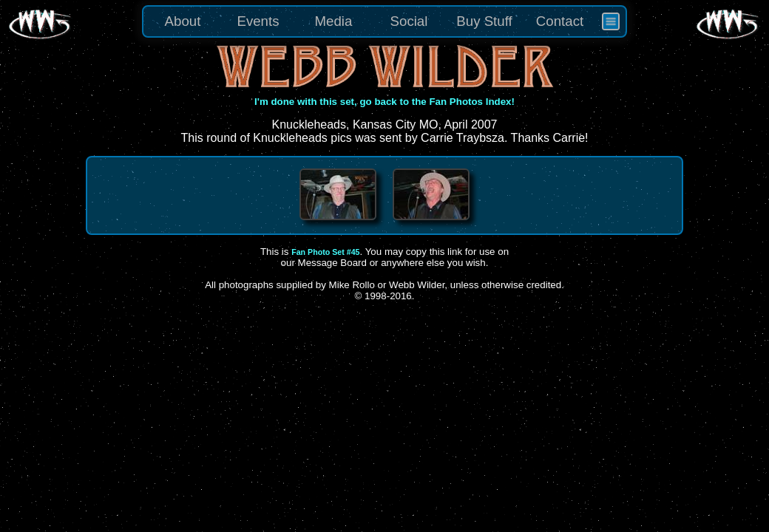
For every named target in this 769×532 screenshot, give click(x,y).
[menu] (384, 21)
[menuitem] (611, 21)
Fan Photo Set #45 (325, 252)
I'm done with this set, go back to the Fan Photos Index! (384, 102)
